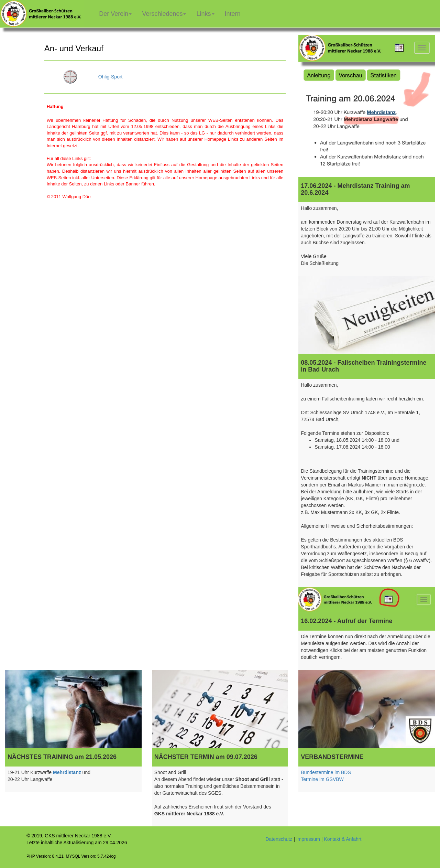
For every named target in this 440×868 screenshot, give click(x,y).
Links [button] (205, 14)
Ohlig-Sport (111, 77)
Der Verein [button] (115, 14)
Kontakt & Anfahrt (343, 839)
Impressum (308, 839)
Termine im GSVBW (322, 779)
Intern (235, 11)
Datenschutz (279, 839)
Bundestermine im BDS (326, 772)
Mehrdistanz (67, 772)
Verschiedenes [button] (164, 14)
